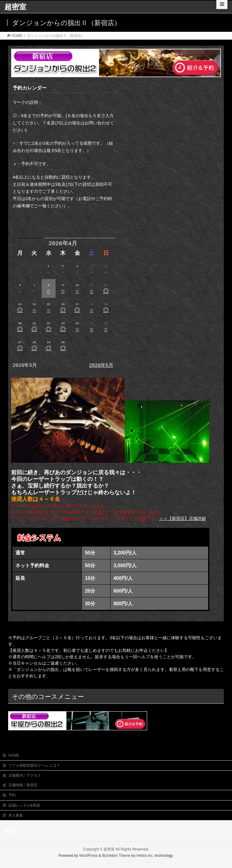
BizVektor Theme (116, 856)
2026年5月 (101, 366)
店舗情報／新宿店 (23, 785)
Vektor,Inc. (145, 856)
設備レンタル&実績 (24, 805)
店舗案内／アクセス (25, 775)
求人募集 (16, 815)
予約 (12, 795)
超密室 (15, 7)
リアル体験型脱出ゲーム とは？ (34, 765)
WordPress (88, 856)
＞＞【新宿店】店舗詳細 (182, 518)
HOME (14, 755)
